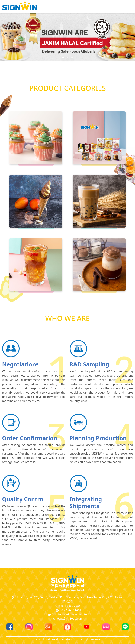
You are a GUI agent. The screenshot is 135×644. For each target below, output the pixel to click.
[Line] (125, 627)
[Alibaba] (48, 627)
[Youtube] (87, 627)
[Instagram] (29, 627)
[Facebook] (10, 627)
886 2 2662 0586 (67, 606)
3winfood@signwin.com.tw (67, 614)
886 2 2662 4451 (68, 610)
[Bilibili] (106, 627)
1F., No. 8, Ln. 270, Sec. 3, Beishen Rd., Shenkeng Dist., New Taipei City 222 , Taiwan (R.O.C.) (67, 599)
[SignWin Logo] (67, 579)
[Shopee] (67, 627)
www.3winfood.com (68, 619)
